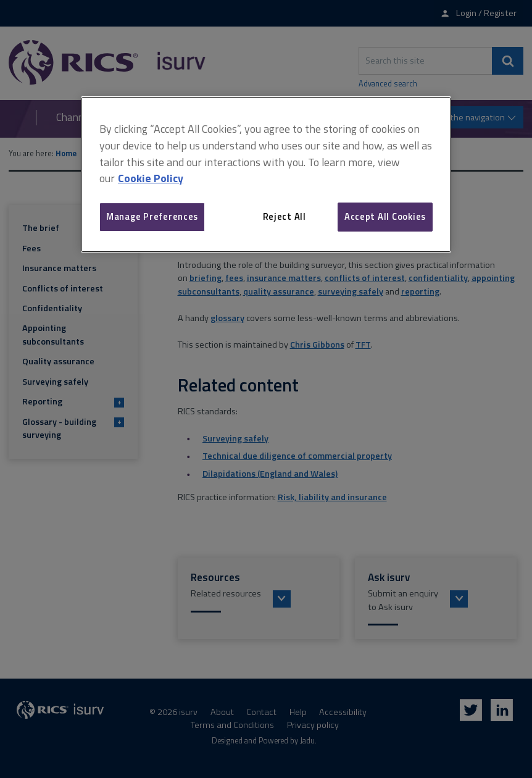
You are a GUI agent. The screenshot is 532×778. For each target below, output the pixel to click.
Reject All (285, 216)
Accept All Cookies (385, 216)
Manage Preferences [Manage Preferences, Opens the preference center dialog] (152, 216)
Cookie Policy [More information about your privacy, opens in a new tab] (151, 179)
